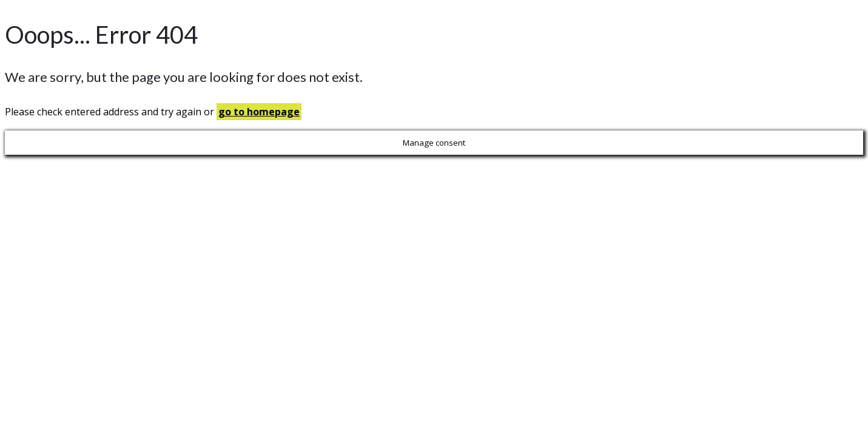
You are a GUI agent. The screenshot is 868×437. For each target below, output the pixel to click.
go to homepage (259, 112)
